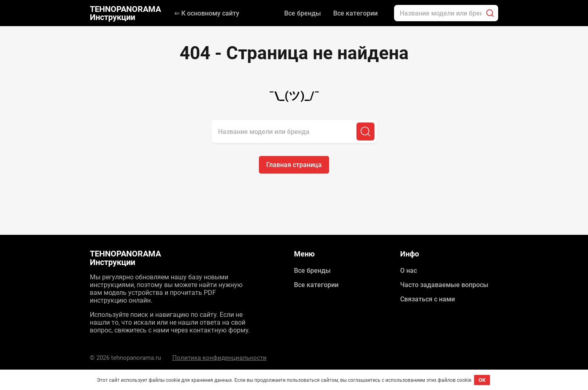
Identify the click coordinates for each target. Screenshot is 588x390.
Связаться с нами (428, 299)
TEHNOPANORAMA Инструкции (125, 13)
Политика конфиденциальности (219, 358)
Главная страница (294, 165)
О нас (409, 271)
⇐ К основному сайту (207, 13)
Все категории (355, 13)
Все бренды (303, 13)
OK (482, 380)
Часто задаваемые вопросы (444, 285)
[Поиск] (490, 13)
